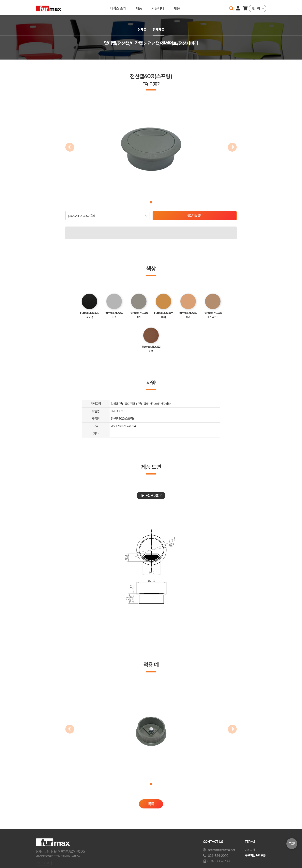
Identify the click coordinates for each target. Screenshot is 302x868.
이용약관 (250, 850)
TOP (292, 844)
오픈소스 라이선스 (44, 863)
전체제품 (159, 30)
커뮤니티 (158, 7)
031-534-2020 (218, 856)
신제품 (142, 30)
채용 (177, 7)
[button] (151, 202)
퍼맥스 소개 (118, 7)
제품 (139, 7)
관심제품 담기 (195, 216)
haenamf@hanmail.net (222, 850)
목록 (151, 804)
